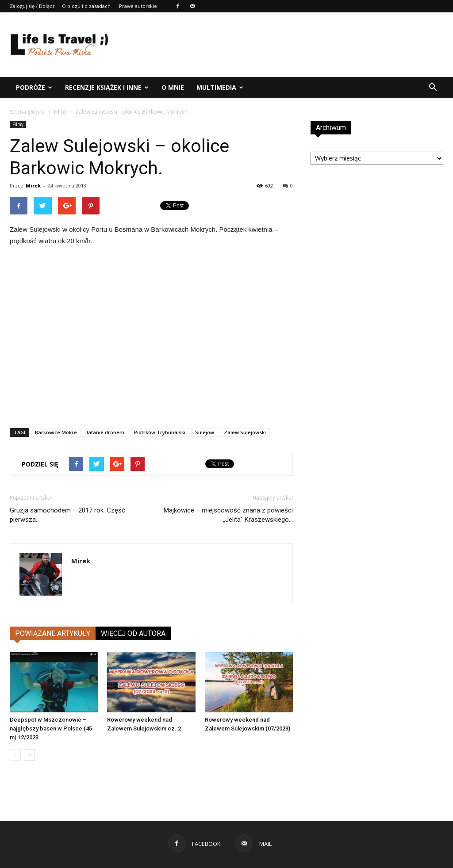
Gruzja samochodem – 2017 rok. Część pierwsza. (67, 515)
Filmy (60, 112)
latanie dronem (106, 432)
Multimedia (220, 87)
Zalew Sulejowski (245, 432)
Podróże (34, 87)
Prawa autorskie (138, 6)
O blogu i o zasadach (86, 6)
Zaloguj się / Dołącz (32, 6)
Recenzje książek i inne (107, 87)
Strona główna (28, 112)
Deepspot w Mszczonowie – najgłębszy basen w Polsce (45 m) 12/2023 (51, 728)
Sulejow (205, 432)
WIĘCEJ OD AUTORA (133, 633)
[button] (433, 88)
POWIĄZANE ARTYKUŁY (53, 633)
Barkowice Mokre (56, 432)
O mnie (173, 87)
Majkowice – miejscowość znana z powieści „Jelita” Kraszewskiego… (228, 515)
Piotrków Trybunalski (160, 432)
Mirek (33, 185)
